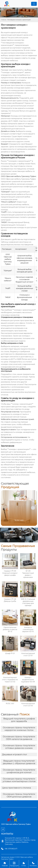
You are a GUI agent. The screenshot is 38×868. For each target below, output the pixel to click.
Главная (4, 20)
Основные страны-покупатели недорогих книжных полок (19, 729)
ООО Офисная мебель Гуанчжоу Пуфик (18, 179)
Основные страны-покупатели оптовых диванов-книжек (19, 747)
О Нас (24, 864)
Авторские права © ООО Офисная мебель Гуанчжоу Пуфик (17, 858)
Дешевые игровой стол (15, 754)
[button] (33, 508)
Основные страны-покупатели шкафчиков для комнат (19, 771)
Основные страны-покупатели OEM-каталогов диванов (19, 738)
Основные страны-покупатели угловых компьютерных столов (19, 780)
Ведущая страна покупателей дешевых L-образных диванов (19, 762)
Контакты (33, 864)
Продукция (14, 864)
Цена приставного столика (17, 788)
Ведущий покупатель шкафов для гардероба (19, 720)
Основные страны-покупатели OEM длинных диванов (19, 795)
